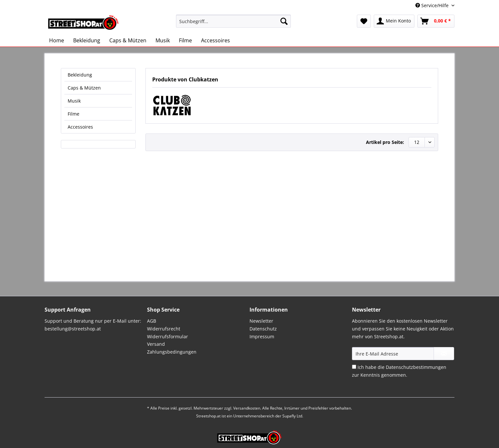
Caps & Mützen (84, 88)
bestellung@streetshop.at (73, 329)
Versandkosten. (247, 408)
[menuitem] (233, 24)
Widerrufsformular (168, 336)
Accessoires (80, 127)
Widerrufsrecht (164, 329)
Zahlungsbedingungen (172, 352)
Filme (74, 114)
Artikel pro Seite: (385, 142)
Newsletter (261, 321)
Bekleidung (80, 75)
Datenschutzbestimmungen (416, 367)
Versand (156, 344)
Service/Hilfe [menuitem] (433, 5)
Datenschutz (263, 329)
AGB (152, 321)
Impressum (262, 336)
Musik (74, 101)
